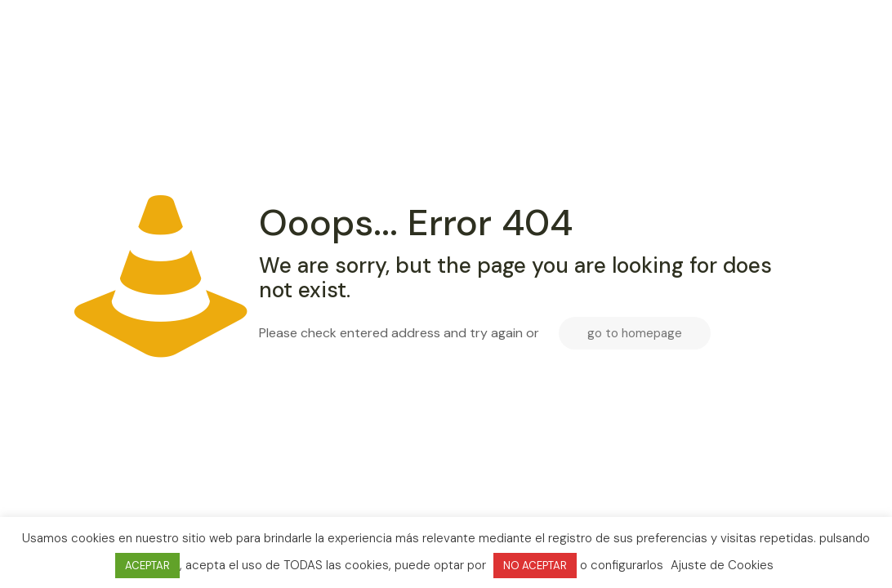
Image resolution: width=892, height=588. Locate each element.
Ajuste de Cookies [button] (722, 565)
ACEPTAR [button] (147, 566)
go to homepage (635, 333)
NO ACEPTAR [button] (535, 566)
